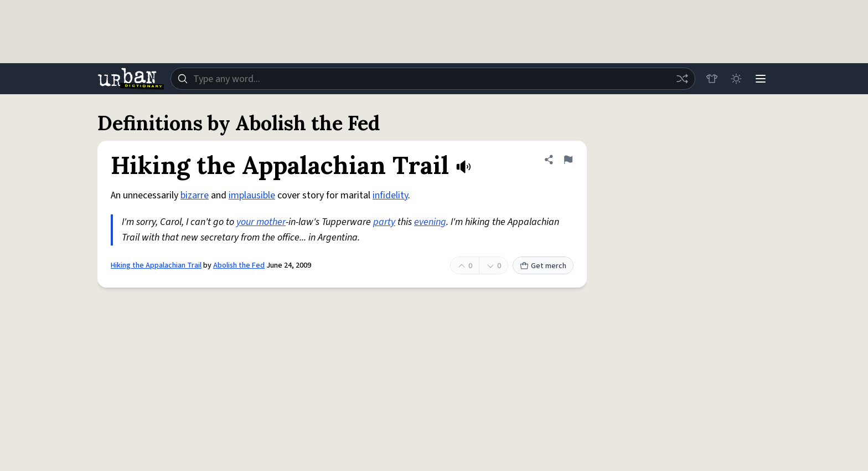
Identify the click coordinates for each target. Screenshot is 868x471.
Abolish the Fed (239, 265)
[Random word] (682, 79)
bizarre (195, 195)
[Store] (712, 79)
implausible (252, 195)
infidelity (390, 195)
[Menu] (761, 79)
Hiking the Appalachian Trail (156, 265)
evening (430, 222)
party (384, 222)
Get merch (543, 266)
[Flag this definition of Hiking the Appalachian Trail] (568, 160)
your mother (261, 222)
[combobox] (433, 79)
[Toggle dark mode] (736, 79)
